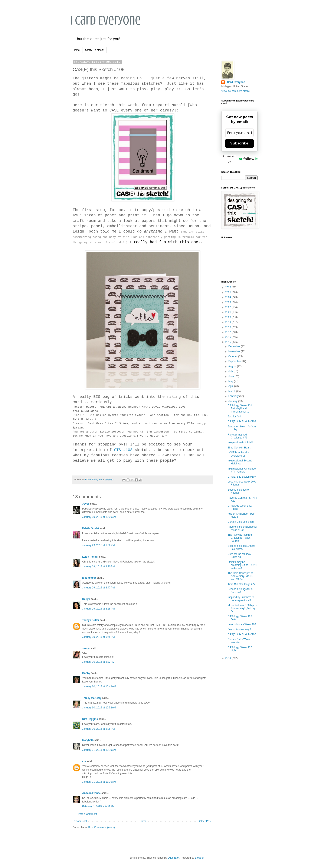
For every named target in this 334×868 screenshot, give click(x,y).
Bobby (86, 673)
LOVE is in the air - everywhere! (238, 454)
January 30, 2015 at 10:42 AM (99, 687)
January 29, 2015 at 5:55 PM (98, 637)
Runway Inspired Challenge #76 (238, 436)
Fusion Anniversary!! (239, 629)
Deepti (86, 599)
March (232, 391)
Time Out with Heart (239, 448)
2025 (229, 292)
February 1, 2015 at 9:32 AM (98, 807)
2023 (229, 302)
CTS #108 (123, 450)
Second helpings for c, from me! (240, 591)
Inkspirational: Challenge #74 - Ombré (242, 470)
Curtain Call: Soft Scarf (241, 522)
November (235, 351)
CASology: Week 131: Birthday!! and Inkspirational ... (240, 409)
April (231, 386)
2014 (229, 658)
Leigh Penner (90, 557)
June (231, 376)
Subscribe (239, 143)
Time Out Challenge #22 (242, 584)
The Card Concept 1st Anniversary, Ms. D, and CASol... (240, 576)
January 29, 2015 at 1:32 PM (98, 545)
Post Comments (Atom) (101, 827)
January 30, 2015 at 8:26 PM (98, 729)
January (233, 401)
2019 (229, 322)
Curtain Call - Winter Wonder (239, 641)
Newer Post (80, 821)
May (231, 381)
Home (76, 50)
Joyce (86, 504)
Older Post (205, 821)
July (231, 371)
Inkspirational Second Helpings (240, 462)
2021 (229, 312)
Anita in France (91, 793)
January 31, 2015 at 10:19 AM (99, 750)
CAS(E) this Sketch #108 (242, 421)
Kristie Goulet (91, 528)
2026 (229, 287)
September (235, 361)
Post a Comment (87, 814)
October (233, 356)
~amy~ (86, 648)
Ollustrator (173, 858)
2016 (229, 337)
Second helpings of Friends (239, 491)
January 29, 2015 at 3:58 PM (98, 609)
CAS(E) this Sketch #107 (242, 477)
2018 (229, 327)
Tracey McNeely (92, 698)
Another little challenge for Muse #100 (243, 528)
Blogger (199, 858)
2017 (229, 332)
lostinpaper (89, 578)
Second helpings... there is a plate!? (241, 547)
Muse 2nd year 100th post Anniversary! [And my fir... (243, 608)
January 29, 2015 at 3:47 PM (98, 588)
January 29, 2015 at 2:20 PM (98, 567)
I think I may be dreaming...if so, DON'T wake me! (243, 565)
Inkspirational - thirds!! (240, 443)
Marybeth (88, 740)
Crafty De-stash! (94, 50)
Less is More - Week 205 (242, 624)
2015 (229, 342)
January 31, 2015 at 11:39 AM (99, 782)
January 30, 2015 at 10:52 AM (99, 708)
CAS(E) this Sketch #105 (242, 634)
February (234, 396)
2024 (229, 297)
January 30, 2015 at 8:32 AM (98, 662)
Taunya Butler (91, 620)
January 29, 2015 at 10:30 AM (99, 517)
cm (84, 761)
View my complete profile (235, 91)
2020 (229, 317)
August (233, 366)
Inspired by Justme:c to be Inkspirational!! (241, 599)
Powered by (240, 159)
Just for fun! (234, 417)
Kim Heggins (90, 719)
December (235, 346)
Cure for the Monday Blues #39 (239, 555)
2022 (229, 307)
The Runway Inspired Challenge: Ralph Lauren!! (240, 538)
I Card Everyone (105, 20)
